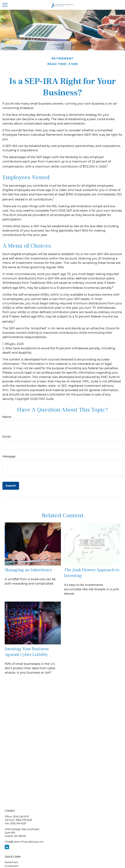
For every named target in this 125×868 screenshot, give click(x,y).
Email (7, 437)
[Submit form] (11, 486)
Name (7, 417)
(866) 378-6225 (24, 820)
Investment (11, 866)
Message (9, 456)
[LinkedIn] (7, 847)
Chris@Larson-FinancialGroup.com (24, 842)
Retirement (11, 862)
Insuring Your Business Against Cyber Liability (27, 652)
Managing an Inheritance (28, 570)
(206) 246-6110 (21, 817)
